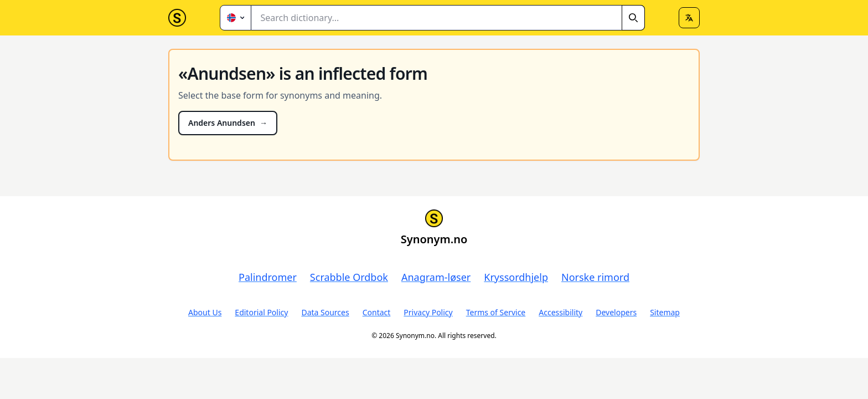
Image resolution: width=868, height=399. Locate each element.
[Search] (633, 18)
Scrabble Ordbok (349, 277)
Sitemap (665, 312)
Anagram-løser (436, 277)
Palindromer (268, 277)
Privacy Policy (428, 312)
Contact (377, 312)
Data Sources (325, 312)
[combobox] (448, 18)
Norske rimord (595, 277)
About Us (205, 312)
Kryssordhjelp (516, 277)
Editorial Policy (261, 312)
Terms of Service (496, 312)
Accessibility (560, 312)
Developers (616, 312)
